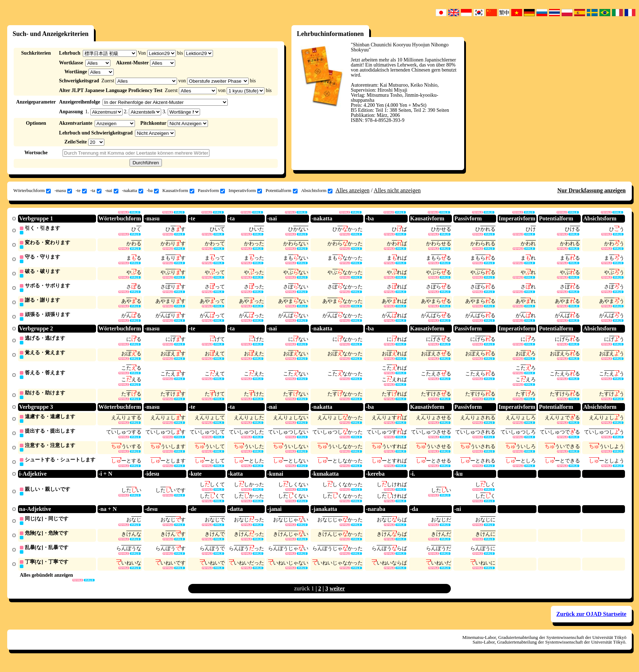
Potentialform (282, 191)
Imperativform (245, 191)
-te (81, 191)
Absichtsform (317, 191)
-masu (63, 191)
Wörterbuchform (32, 191)
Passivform (212, 191)
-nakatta (133, 191)
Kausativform (178, 191)
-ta (96, 191)
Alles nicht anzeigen (397, 190)
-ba (153, 191)
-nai (112, 191)
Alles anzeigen (352, 190)
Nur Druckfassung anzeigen (592, 190)
